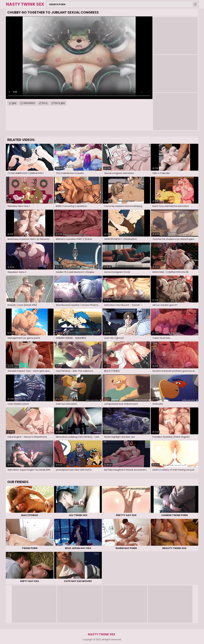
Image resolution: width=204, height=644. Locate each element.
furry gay (60, 103)
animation (29, 103)
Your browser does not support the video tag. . (79, 58)
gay (14, 103)
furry (45, 103)
